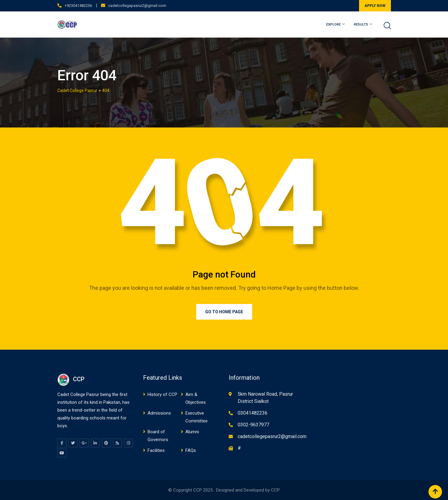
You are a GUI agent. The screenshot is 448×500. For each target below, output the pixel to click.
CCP (275, 490)
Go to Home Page (224, 312)
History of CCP (162, 394)
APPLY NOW (375, 6)
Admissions (159, 413)
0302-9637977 (253, 425)
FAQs (191, 450)
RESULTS (361, 25)
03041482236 (253, 413)
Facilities (156, 450)
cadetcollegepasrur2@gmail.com (137, 6)
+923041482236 (78, 6)
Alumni (192, 432)
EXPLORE (334, 25)
